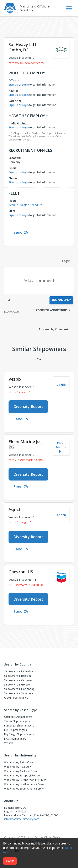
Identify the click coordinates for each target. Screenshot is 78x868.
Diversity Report (28, 406)
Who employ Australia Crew (20, 771)
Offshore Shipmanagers (18, 717)
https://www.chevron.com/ (28, 585)
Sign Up (13, 84)
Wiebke (13, 205)
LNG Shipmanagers (15, 730)
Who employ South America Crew (24, 789)
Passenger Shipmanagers (19, 726)
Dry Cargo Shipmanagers (19, 734)
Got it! (10, 861)
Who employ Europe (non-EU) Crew (25, 780)
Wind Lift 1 (38, 205)
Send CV (21, 232)
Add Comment (61, 300)
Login (25, 84)
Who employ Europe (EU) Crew (22, 775)
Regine (25, 205)
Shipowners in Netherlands (20, 671)
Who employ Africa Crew (19, 762)
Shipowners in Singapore (19, 693)
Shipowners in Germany (18, 680)
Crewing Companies (16, 698)
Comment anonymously (53, 310)
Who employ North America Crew (24, 784)
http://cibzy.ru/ (19, 392)
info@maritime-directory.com (22, 819)
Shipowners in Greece (17, 685)
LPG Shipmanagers (15, 739)
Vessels (9, 743)
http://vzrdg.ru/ (20, 522)
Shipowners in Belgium (17, 676)
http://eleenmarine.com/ (26, 460)
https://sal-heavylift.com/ (27, 63)
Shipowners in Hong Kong (19, 689)
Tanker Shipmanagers (17, 721)
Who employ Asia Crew (18, 767)
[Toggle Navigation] (69, 8)
